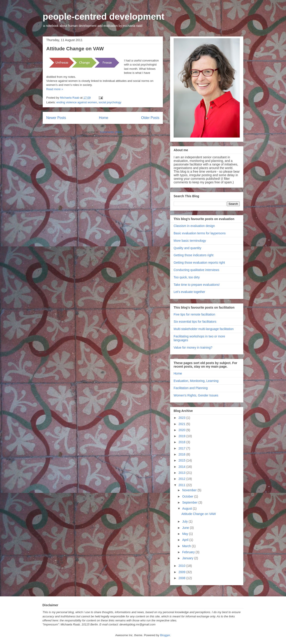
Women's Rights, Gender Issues (196, 395)
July (185, 521)
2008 (182, 578)
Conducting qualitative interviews (196, 270)
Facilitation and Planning (191, 388)
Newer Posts (56, 118)
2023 (182, 418)
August (187, 508)
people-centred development (104, 17)
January (188, 558)
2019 (182, 436)
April (186, 540)
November (190, 490)
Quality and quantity (187, 248)
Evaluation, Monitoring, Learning (196, 381)
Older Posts (150, 118)
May (185, 534)
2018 (182, 442)
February (189, 552)
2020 (182, 430)
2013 (182, 473)
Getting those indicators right (193, 255)
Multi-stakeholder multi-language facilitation (204, 329)
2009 (182, 572)
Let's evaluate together (189, 292)
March (187, 546)
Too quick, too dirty (187, 277)
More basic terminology (190, 241)
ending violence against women (77, 102)
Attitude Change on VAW (75, 49)
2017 (182, 448)
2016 (182, 454)
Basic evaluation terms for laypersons (200, 233)
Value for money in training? (193, 347)
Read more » (55, 89)
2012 (182, 479)
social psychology (110, 102)
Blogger (165, 635)
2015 (182, 460)
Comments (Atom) (112, 132)
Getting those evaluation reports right (199, 263)
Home (104, 118)
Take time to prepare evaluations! (197, 285)
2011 (182, 485)
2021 (182, 424)
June (186, 528)
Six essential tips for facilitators (195, 322)
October (188, 496)
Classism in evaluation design (194, 226)
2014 (182, 467)
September (190, 502)
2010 (182, 566)
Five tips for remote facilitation (194, 314)
